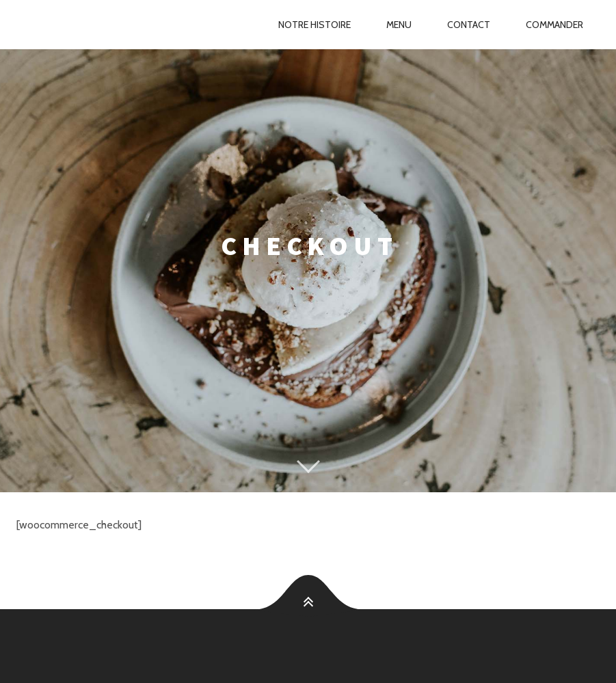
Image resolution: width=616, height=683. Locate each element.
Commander (554, 25)
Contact (469, 25)
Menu (399, 25)
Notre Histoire (314, 25)
